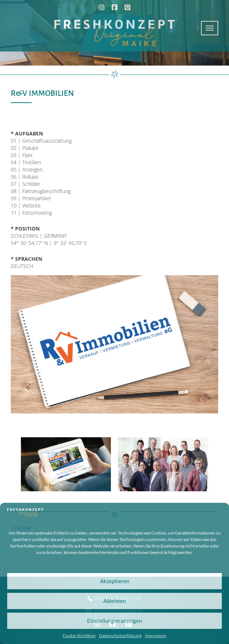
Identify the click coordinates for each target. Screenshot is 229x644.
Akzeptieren (115, 581)
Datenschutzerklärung (120, 636)
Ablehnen (114, 601)
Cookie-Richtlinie (79, 636)
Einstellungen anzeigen (114, 621)
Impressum (156, 636)
